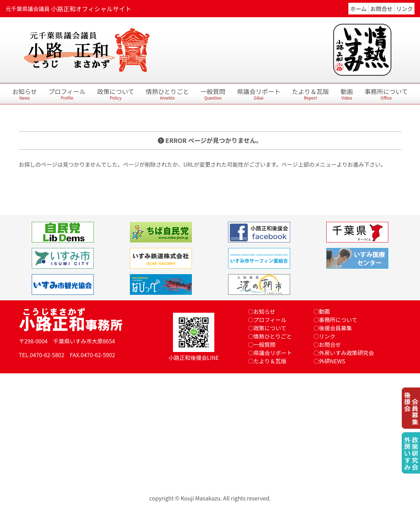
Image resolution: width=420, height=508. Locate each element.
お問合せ (381, 9)
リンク (404, 9)
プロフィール (67, 94)
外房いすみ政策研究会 (347, 353)
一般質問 (213, 94)
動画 (347, 94)
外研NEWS (332, 361)
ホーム (358, 9)
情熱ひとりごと (167, 94)
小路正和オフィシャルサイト (91, 9)
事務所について (386, 94)
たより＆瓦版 (310, 94)
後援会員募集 (336, 328)
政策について (116, 94)
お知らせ (24, 94)
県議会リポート (259, 94)
